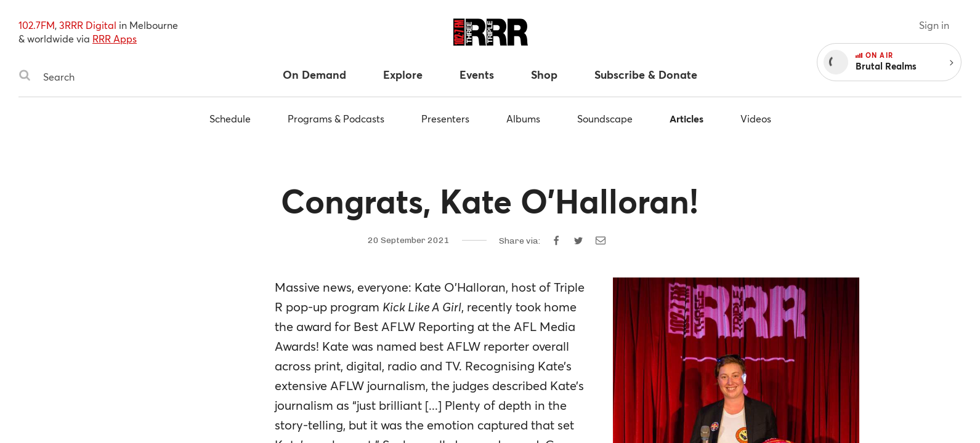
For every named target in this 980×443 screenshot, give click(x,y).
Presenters (445, 118)
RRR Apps (115, 38)
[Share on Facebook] (556, 241)
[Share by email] (601, 241)
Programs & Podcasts (336, 118)
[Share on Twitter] (578, 241)
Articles (686, 118)
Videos (756, 118)
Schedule (230, 118)
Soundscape (605, 118)
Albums (523, 118)
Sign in (934, 25)
